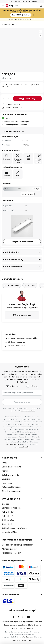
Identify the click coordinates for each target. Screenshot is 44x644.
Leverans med (10, 595)
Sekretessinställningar (10, 622)
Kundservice (10, 458)
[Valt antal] (7, 99)
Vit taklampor (30, 285)
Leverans (6, 479)
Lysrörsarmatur (11, 24)
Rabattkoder (8, 512)
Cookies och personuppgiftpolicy (16, 625)
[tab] (22, 474)
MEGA (21, 15)
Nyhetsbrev (7, 516)
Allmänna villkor (9, 549)
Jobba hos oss (9, 528)
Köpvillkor (39, 622)
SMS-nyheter (8, 520)
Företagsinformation (11, 553)
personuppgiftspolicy (22, 447)
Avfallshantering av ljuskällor (23, 628)
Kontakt (6, 471)
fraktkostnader (28, 637)
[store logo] (13, 6)
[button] (40, 32)
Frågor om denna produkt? (24, 242)
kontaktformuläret (12, 445)
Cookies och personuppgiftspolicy (18, 545)
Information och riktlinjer (17, 540)
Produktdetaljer (11, 252)
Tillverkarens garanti (11, 491)
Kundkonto (7, 483)
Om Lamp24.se (11, 499)
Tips (15, 532)
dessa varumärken (28, 411)
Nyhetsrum (22, 528)
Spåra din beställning (12, 467)
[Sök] (37, 6)
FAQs (4, 463)
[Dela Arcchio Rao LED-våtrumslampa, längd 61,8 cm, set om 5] (40, 36)
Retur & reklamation (11, 487)
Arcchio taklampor (11, 285)
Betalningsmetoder (11, 475)
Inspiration (7, 532)
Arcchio (25, 140)
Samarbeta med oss (11, 508)
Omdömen (7, 524)
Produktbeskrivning (13, 259)
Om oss (5, 504)
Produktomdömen (13, 267)
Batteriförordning (35, 625)
